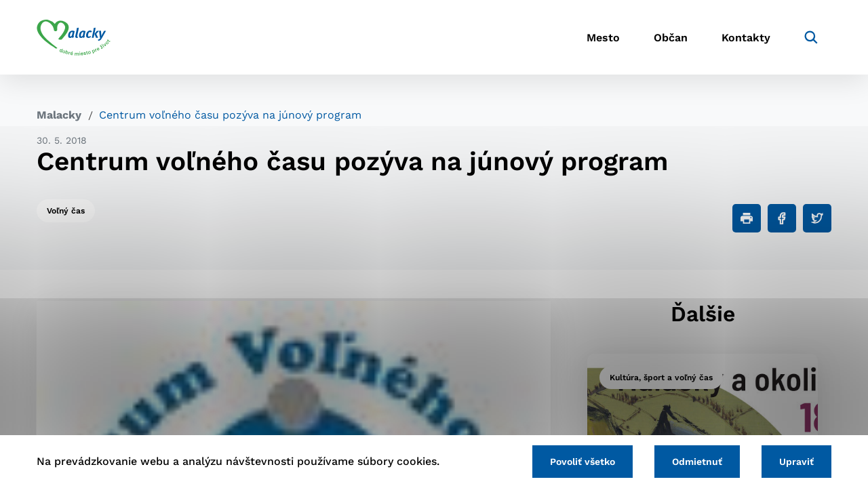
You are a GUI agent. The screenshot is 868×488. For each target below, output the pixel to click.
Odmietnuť (697, 462)
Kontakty (746, 38)
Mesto (603, 38)
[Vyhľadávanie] (811, 37)
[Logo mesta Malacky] (74, 37)
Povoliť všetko (583, 462)
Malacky (59, 115)
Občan (671, 38)
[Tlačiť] (747, 218)
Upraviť (796, 462)
